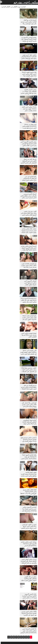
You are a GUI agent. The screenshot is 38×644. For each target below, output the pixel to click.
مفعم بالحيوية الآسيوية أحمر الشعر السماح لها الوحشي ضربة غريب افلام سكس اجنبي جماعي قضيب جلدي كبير (28, 144)
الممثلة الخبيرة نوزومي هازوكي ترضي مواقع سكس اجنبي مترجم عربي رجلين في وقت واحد (28, 196)
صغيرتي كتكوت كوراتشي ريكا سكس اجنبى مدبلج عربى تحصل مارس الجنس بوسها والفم (28, 527)
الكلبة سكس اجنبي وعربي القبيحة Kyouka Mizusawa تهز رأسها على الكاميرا (28, 613)
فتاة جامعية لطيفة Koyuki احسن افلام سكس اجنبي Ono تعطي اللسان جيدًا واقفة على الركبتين (28, 74)
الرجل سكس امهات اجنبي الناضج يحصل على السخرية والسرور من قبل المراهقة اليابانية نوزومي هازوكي (28, 561)
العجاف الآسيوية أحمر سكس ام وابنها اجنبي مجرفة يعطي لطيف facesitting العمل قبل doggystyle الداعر (29, 283)
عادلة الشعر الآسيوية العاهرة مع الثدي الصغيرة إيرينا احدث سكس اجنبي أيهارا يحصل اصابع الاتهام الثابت (29, 596)
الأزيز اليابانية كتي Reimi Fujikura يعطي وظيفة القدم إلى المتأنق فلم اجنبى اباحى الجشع (28, 353)
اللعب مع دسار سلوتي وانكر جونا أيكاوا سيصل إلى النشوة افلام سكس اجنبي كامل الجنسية (28, 214)
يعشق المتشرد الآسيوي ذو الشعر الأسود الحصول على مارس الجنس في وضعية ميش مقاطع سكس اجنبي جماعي (28, 40)
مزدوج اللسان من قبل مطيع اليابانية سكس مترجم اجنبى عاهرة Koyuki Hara (28, 387)
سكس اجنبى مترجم (25, 2)
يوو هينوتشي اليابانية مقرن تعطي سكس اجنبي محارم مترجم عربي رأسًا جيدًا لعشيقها (28, 266)
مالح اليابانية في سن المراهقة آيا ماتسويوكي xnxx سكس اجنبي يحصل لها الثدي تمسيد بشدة (29, 179)
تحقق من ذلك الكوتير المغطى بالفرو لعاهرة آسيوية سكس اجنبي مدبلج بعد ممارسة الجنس (28, 579)
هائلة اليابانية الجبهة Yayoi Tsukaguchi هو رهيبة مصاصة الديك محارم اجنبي (28, 457)
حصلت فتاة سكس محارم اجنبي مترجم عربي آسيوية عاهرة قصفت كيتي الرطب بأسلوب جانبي (28, 231)
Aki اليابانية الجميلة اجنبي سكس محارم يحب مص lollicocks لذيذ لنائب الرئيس (28, 631)
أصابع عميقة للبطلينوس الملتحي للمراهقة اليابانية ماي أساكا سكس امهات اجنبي (29, 422)
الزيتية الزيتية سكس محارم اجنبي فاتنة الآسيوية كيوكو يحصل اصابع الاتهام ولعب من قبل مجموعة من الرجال (28, 248)
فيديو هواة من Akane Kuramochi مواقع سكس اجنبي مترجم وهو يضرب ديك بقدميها (29, 127)
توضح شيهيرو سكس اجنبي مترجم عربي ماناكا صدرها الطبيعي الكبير (28, 335)
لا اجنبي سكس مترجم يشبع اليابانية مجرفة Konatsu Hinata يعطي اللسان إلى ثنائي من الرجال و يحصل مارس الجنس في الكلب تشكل (28, 440)
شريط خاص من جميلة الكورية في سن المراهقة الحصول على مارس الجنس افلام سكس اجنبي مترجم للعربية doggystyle (28, 161)
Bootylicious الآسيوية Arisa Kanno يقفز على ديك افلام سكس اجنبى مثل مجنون (28, 300)
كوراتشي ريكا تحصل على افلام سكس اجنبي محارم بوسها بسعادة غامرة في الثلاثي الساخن (28, 405)
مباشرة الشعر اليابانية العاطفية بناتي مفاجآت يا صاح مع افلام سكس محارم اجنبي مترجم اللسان (28, 92)
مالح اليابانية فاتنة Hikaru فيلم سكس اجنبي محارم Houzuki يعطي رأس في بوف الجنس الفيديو (29, 318)
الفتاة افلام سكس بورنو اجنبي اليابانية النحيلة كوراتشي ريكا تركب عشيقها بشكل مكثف (28, 492)
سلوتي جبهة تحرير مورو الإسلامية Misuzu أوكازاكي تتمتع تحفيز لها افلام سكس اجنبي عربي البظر (28, 57)
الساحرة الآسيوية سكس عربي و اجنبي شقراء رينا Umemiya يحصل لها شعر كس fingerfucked (29, 509)
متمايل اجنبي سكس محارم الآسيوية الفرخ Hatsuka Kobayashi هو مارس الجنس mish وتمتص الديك (28, 544)
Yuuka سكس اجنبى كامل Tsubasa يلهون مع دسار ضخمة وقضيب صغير (28, 109)
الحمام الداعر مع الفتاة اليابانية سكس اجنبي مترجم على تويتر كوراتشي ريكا (28, 22)
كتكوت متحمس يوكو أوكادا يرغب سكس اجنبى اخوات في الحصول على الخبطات (28, 370)
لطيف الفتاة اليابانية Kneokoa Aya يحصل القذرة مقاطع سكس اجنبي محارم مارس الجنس (28, 474)
